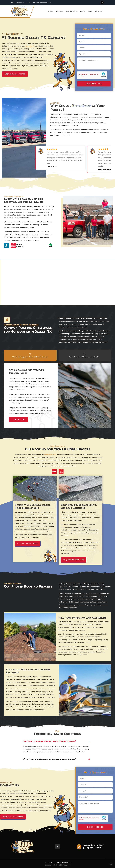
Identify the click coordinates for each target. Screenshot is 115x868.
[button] (58, 741)
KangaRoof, (30, 46)
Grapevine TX (19, 2)
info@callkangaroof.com (41, 2)
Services (59, 11)
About (83, 11)
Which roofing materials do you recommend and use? (50, 759)
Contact (99, 11)
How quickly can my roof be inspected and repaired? (49, 741)
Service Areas (72, 11)
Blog (90, 11)
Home (51, 11)
